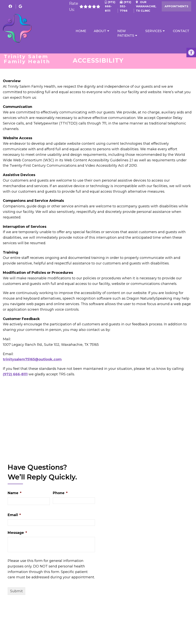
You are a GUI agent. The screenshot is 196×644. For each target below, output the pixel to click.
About (100, 31)
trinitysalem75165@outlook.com (32, 360)
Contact (181, 31)
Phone (60, 494)
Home (81, 31)
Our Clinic (146, 6)
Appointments (176, 6)
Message (17, 534)
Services (154, 31)
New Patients (126, 33)
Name (15, 494)
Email (14, 516)
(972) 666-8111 (110, 6)
